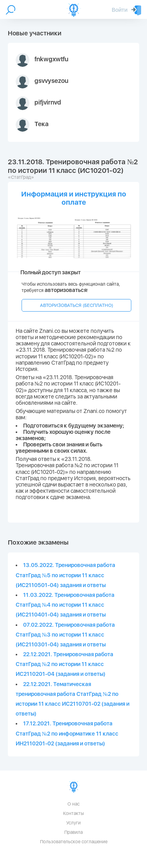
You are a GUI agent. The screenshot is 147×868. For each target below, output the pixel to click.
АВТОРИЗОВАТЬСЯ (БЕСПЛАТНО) (77, 305)
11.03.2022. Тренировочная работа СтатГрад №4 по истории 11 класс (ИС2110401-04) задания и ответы (65, 605)
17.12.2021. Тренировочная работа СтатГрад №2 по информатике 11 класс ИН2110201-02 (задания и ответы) (67, 733)
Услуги (73, 823)
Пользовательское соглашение (74, 842)
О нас (73, 804)
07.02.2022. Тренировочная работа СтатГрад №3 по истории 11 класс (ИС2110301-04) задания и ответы (65, 635)
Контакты (73, 813)
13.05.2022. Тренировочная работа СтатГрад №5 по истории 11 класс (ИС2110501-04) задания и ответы (65, 575)
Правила (73, 832)
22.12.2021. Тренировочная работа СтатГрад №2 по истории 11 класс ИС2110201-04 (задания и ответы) (64, 664)
